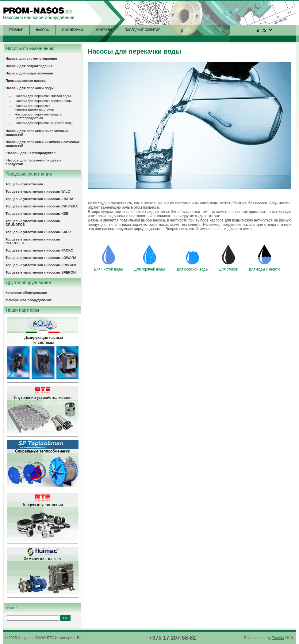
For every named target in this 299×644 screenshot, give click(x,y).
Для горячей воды (149, 269)
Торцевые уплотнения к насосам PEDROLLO (33, 241)
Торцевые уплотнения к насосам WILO (38, 191)
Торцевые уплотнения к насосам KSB (37, 214)
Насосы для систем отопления (31, 59)
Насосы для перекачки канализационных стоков (34, 108)
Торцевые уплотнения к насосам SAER (38, 232)
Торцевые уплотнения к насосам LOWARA (41, 258)
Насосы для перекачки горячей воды (44, 101)
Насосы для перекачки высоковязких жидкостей (37, 133)
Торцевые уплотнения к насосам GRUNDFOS (33, 223)
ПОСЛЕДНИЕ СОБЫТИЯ (142, 30)
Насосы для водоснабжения (29, 73)
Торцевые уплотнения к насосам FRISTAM (41, 265)
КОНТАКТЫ (104, 30)
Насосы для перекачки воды (30, 88)
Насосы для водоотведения (29, 66)
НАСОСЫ (43, 30)
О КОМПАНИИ (72, 30)
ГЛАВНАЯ (16, 30)
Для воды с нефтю (264, 269)
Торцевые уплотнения (24, 184)
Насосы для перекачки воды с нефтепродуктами (38, 116)
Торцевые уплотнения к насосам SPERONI (41, 272)
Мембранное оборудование (29, 300)
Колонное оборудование (26, 293)
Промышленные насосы (26, 81)
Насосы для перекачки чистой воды (43, 96)
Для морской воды (192, 269)
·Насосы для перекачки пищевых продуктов (33, 162)
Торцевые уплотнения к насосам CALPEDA (42, 206)
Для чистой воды (108, 269)
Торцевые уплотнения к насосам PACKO (39, 250)
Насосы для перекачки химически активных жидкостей (43, 144)
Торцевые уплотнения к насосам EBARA (39, 199)
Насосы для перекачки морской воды (44, 123)
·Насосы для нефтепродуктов (31, 153)
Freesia (278, 638)
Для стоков (228, 269)
